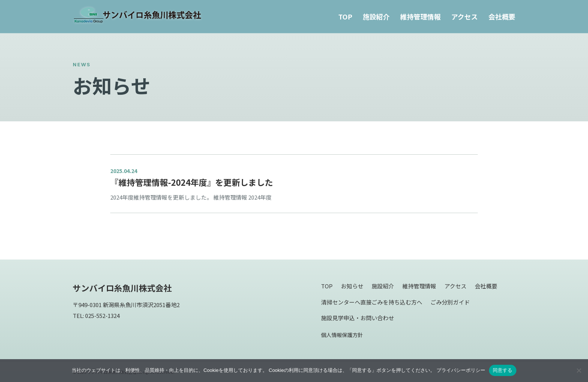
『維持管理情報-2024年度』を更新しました (192, 182)
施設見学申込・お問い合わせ (358, 318)
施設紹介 (376, 16)
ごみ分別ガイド (450, 302)
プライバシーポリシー (461, 370)
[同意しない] (579, 370)
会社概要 (502, 16)
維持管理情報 (420, 16)
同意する (503, 370)
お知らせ (352, 286)
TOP (345, 16)
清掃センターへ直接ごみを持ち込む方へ (372, 302)
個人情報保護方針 (342, 335)
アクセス (464, 16)
